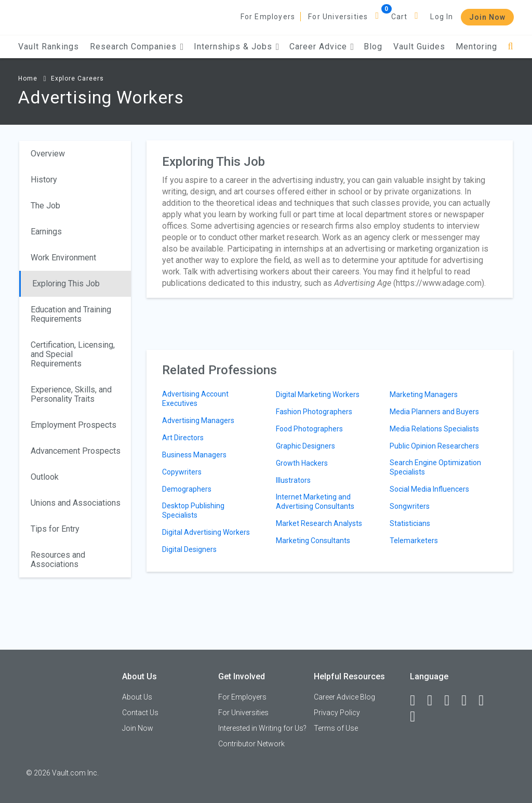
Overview (48, 154)
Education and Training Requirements (71, 314)
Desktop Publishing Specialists (193, 510)
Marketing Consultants (313, 541)
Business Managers (194, 455)
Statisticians (410, 523)
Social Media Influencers (429, 489)
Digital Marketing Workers (318, 394)
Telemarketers (414, 541)
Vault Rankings (49, 47)
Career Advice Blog (344, 697)
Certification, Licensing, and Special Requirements (73, 354)
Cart (400, 17)
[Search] (510, 47)
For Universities (338, 17)
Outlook (45, 477)
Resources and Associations (58, 560)
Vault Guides (419, 47)
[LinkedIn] (434, 701)
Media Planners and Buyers (434, 412)
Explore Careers (77, 78)
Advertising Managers (198, 420)
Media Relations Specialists (434, 429)
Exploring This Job (66, 284)
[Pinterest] (486, 701)
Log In (442, 17)
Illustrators (293, 480)
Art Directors (183, 438)
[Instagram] (469, 701)
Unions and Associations (76, 503)
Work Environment (63, 258)
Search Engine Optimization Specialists (435, 467)
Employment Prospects (74, 425)
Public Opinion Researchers (434, 446)
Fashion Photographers (314, 412)
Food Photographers (309, 429)
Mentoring (476, 47)
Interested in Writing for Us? (262, 728)
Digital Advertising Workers (206, 532)
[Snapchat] (417, 717)
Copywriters (182, 472)
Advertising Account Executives (195, 399)
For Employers (268, 17)
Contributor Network (251, 744)
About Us (137, 697)
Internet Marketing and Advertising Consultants (315, 502)
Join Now (487, 17)
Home (28, 78)
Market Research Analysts (319, 523)
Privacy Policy (337, 713)
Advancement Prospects (76, 451)
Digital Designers (189, 549)
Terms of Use (336, 728)
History (44, 180)
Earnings (46, 232)
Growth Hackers (302, 463)
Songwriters (410, 506)
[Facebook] (417, 701)
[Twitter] (451, 701)
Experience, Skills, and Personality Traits (71, 394)
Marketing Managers (424, 394)
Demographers (187, 489)
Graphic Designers (305, 446)
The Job (45, 206)
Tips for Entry (55, 529)
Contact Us (140, 713)
